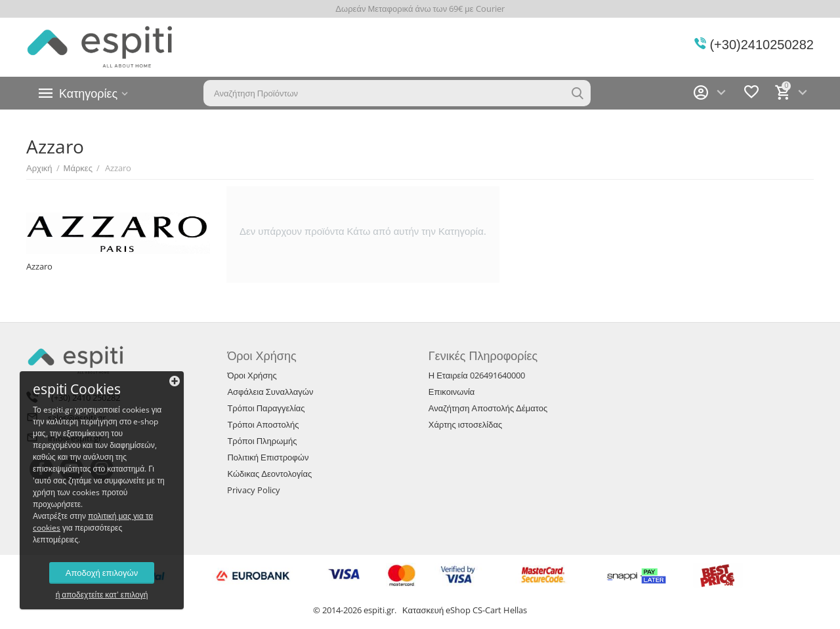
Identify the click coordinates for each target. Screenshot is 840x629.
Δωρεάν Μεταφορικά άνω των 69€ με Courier (420, 9)
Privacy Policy (254, 490)
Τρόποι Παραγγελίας (266, 408)
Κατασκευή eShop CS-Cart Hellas (465, 610)
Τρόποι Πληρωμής (262, 441)
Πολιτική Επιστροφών (268, 457)
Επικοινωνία (452, 392)
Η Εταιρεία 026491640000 (477, 375)
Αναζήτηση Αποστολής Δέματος (488, 408)
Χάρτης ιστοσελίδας (465, 424)
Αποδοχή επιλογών (102, 573)
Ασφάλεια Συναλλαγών (270, 392)
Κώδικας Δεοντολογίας (269, 474)
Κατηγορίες (88, 93)
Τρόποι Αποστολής (263, 424)
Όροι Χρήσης (252, 375)
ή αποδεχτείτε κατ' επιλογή (102, 595)
